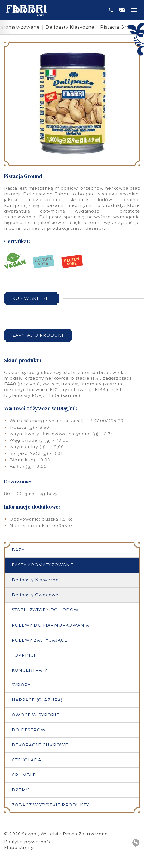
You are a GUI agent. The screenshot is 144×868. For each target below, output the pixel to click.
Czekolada (27, 760)
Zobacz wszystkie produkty (50, 805)
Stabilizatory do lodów (45, 610)
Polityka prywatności (28, 842)
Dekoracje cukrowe (40, 745)
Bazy (18, 550)
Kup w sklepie (31, 298)
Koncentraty (30, 670)
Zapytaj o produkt (38, 335)
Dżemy (20, 790)
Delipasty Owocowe (35, 595)
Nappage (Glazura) (37, 700)
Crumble (24, 775)
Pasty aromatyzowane (42, 565)
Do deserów (29, 730)
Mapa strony (19, 847)
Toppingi (24, 655)
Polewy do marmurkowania (51, 625)
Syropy (21, 685)
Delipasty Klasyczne (70, 27)
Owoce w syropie (36, 715)
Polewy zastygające (40, 640)
